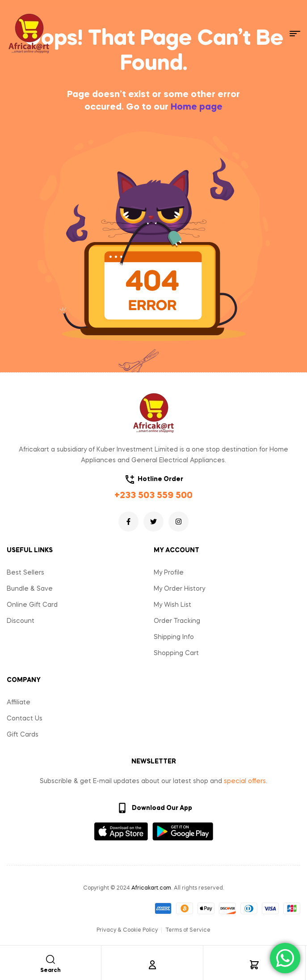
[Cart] (254, 965)
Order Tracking (177, 621)
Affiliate (19, 703)
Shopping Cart (176, 653)
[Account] (152, 965)
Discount (21, 621)
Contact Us (25, 719)
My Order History (179, 589)
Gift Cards (23, 735)
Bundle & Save (30, 589)
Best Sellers (25, 573)
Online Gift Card (32, 605)
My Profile (169, 573)
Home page (197, 107)
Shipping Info (174, 637)
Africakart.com (151, 888)
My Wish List (172, 605)
